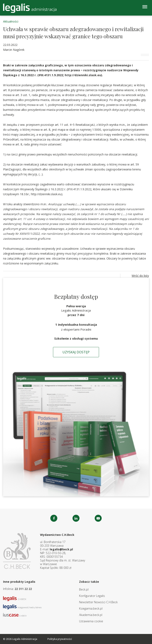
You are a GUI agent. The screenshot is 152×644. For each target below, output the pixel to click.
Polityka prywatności (60, 639)
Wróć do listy (140, 276)
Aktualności (11, 21)
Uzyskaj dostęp (76, 352)
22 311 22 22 (23, 589)
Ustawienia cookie (91, 621)
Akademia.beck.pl (91, 615)
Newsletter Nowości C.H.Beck (98, 602)
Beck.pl (84, 589)
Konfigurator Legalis (92, 596)
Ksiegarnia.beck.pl (91, 608)
